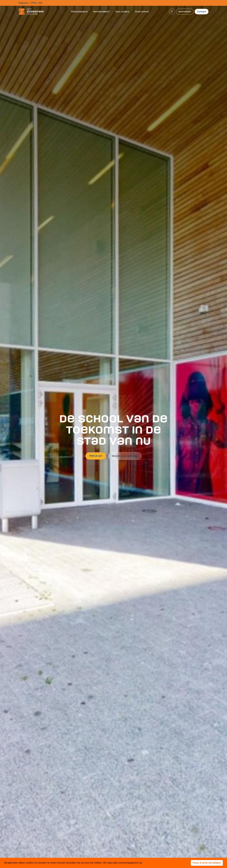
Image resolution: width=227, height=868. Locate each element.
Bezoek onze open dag (125, 456)
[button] (207, 863)
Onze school (142, 12)
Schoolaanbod (79, 12)
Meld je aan (96, 456)
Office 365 (36, 3)
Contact (202, 12)
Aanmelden (185, 12)
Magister (23, 3)
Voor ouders (122, 12)
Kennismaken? (101, 12)
